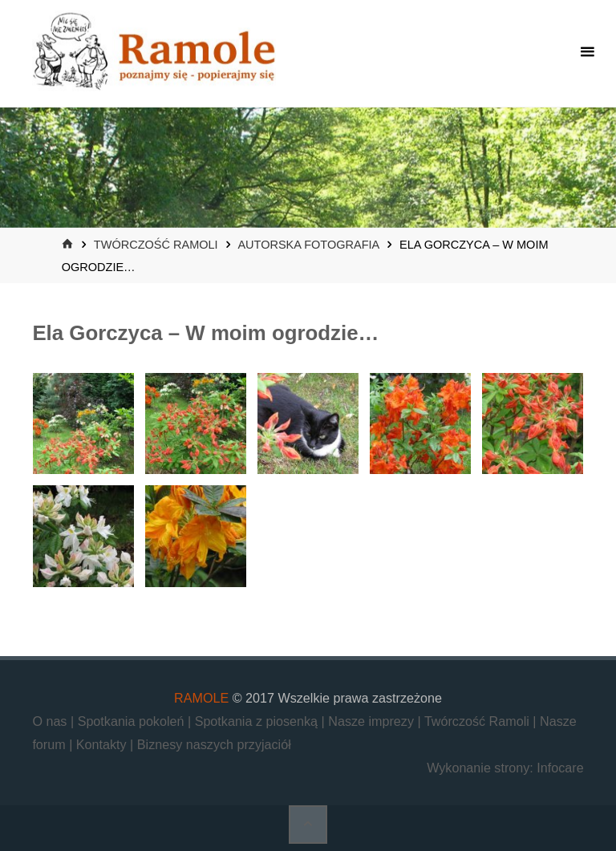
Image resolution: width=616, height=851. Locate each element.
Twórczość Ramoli (156, 245)
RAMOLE (201, 698)
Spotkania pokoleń (133, 721)
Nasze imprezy (373, 721)
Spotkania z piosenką (258, 721)
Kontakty (103, 744)
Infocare (560, 768)
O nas (51, 721)
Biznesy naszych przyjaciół (214, 744)
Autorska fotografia (308, 245)
